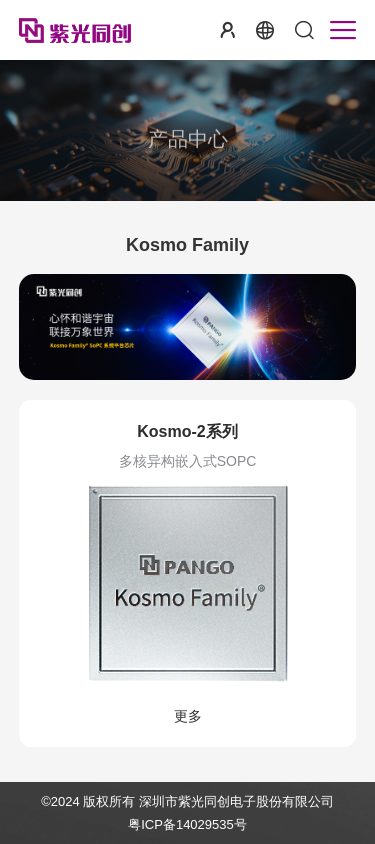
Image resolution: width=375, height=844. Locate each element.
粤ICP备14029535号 (187, 824)
